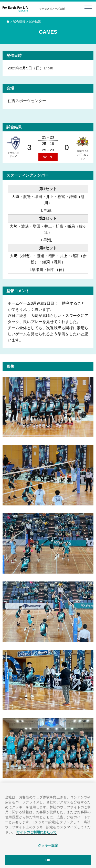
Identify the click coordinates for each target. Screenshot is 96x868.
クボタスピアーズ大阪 (52, 9)
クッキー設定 (48, 847)
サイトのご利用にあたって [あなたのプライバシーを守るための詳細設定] (37, 833)
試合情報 (19, 22)
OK (48, 861)
